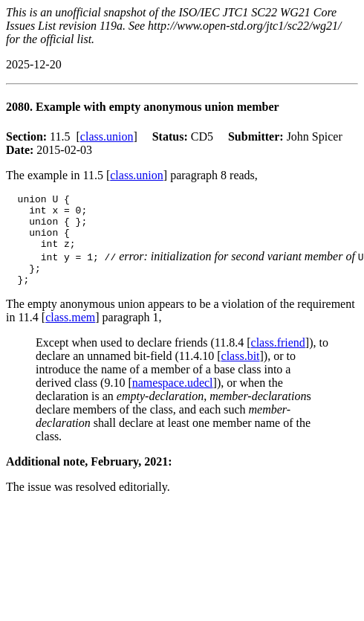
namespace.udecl (173, 398)
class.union (107, 136)
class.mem (70, 333)
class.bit (241, 371)
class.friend (278, 358)
